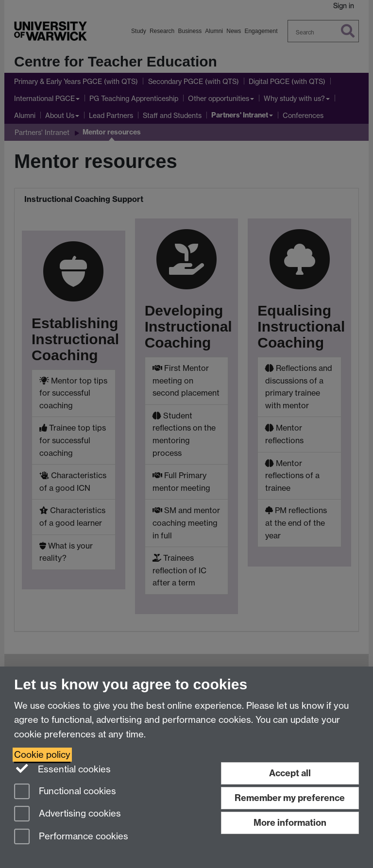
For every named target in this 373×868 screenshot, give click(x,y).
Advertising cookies (68, 814)
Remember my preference (290, 798)
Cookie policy (42, 755)
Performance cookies (71, 837)
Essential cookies (62, 768)
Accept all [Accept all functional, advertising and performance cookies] (290, 773)
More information (290, 823)
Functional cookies (65, 792)
